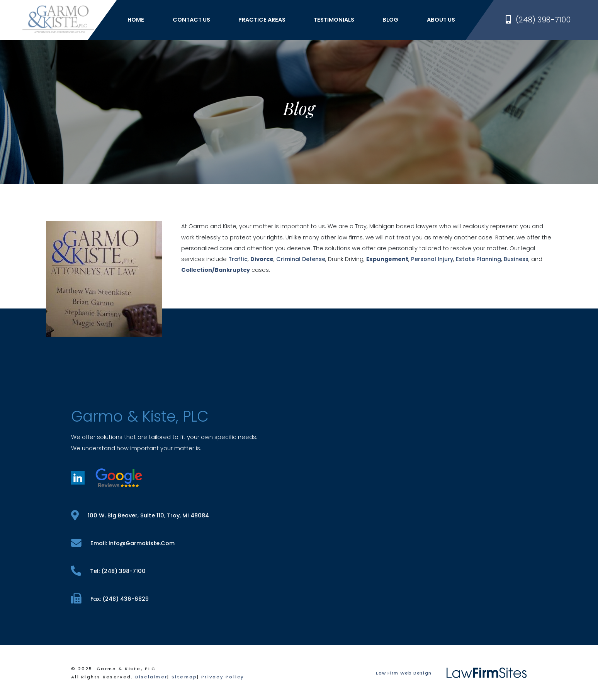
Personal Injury (432, 259)
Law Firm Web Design (403, 673)
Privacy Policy (223, 677)
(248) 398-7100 (538, 20)
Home (136, 20)
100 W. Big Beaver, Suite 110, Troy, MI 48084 (140, 515)
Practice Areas (262, 20)
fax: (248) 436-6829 (110, 599)
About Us (441, 20)
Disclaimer (151, 677)
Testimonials (334, 20)
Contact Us (191, 20)
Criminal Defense (301, 259)
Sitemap (184, 677)
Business (516, 259)
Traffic (238, 259)
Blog (390, 20)
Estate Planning (478, 259)
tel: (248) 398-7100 (108, 571)
